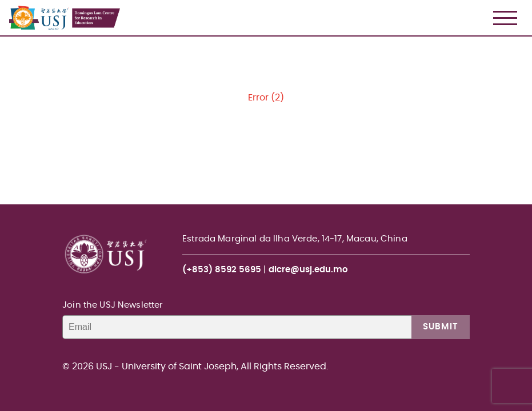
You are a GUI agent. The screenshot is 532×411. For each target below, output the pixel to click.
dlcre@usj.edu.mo (308, 270)
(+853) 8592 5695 (222, 270)
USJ (10, 0)
